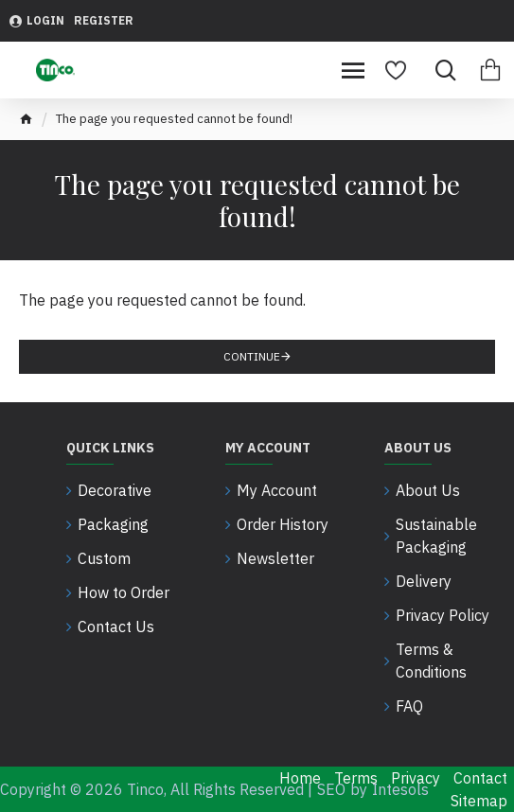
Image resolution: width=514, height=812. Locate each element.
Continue (252, 356)
